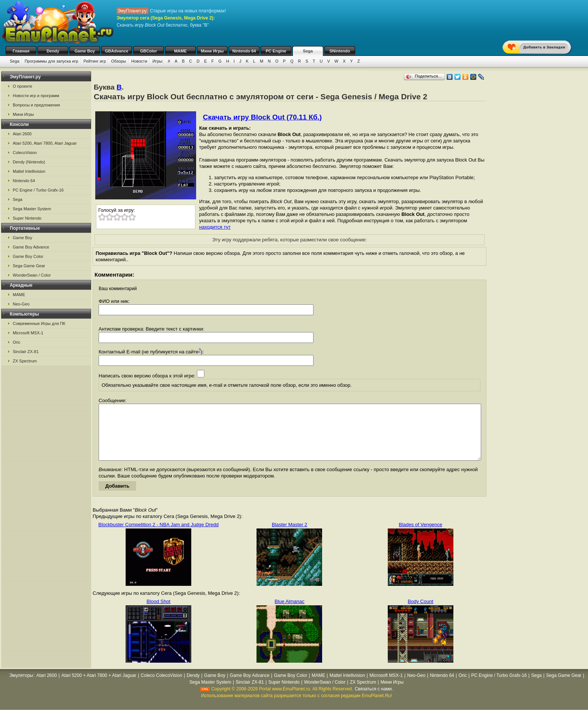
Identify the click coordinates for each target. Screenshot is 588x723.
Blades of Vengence (421, 536)
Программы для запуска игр (52, 61)
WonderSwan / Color (32, 275)
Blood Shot (159, 613)
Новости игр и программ (36, 96)
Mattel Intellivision (29, 171)
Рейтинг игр (95, 61)
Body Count (420, 613)
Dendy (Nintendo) (29, 162)
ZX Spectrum (25, 361)
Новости (139, 61)
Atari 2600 (22, 134)
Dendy (53, 51)
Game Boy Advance (31, 247)
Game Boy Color (28, 256)
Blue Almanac (289, 613)
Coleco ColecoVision (161, 687)
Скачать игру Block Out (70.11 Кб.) (262, 117)
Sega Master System (32, 209)
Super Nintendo (27, 218)
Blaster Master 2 (290, 536)
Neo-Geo (21, 304)
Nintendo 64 (244, 51)
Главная (21, 51)
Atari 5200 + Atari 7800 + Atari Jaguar (99, 687)
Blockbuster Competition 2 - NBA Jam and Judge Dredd (158, 536)
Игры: (158, 61)
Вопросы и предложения (36, 105)
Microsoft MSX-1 (28, 333)
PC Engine (276, 51)
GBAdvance (117, 51)
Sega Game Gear (29, 266)
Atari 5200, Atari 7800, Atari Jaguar (45, 143)
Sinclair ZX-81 (26, 352)
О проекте (22, 86)
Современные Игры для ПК (39, 323)
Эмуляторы (21, 687)
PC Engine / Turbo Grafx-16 (38, 190)
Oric (16, 342)
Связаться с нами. (374, 700)
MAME (180, 51)
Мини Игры (212, 51)
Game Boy (85, 51)
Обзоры (118, 61)
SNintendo (340, 51)
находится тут (215, 227)
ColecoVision (25, 153)
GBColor (148, 51)
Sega (308, 51)
